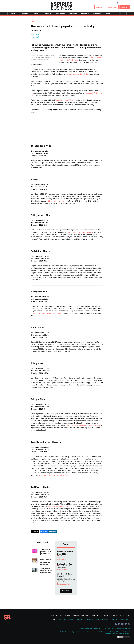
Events (109, 13)
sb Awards (100, 7)
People (97, 619)
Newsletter (73, 13)
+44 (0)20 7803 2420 (125, 632)
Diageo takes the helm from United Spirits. (54, 475)
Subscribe (125, 7)
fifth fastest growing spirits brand (80, 232)
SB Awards (85, 13)
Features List (119, 629)
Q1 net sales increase (56, 201)
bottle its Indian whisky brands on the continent (82, 425)
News (13, 13)
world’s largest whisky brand (58, 506)
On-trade (37, 13)
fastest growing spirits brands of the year (46, 313)
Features (25, 13)
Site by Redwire (126, 639)
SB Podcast (97, 13)
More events (66, 591)
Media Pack (127, 629)
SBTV (128, 619)
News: (54, 619)
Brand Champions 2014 (64, 100)
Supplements (61, 13)
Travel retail (89, 619)
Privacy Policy (103, 629)
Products (71, 619)
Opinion (121, 619)
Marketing (105, 619)
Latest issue (112, 7)
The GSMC (49, 13)
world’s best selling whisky (78, 74)
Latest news (62, 619)
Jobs (121, 13)
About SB (82, 629)
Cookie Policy (111, 629)
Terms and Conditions (92, 629)
